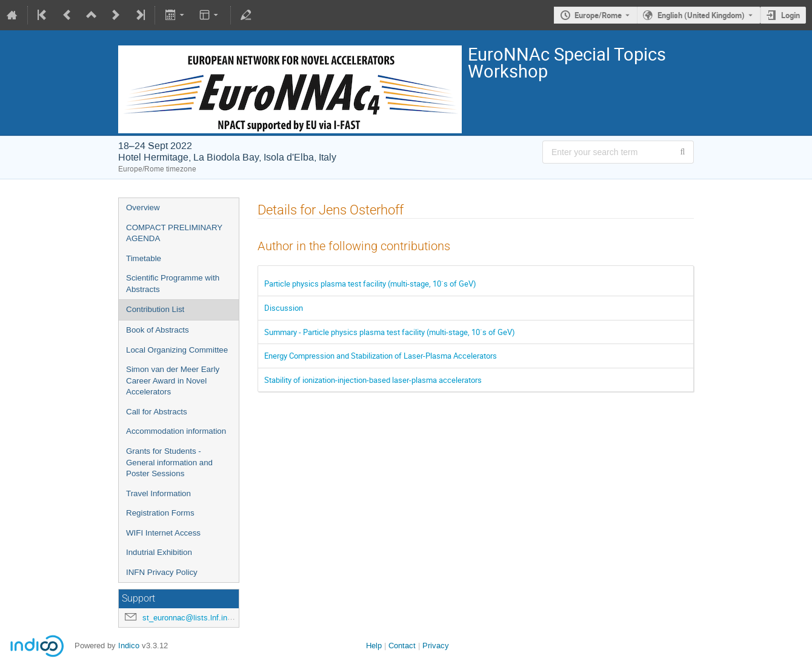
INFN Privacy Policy (162, 572)
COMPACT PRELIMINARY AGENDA (174, 233)
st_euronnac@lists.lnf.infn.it (191, 618)
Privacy (436, 646)
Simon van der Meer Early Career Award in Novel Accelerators (173, 380)
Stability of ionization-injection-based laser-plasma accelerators (373, 380)
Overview (143, 207)
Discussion (284, 308)
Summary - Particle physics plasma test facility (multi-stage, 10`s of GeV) (390, 332)
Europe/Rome (598, 15)
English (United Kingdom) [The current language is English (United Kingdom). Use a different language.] (701, 15)
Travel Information (158, 493)
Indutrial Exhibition (159, 552)
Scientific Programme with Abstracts (173, 284)
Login (790, 15)
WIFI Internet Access (163, 533)
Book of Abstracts (158, 330)
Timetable (144, 258)
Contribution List (155, 309)
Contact (402, 646)
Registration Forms (160, 513)
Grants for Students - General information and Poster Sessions (169, 462)
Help (374, 646)
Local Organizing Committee (177, 350)
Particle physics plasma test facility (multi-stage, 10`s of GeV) (370, 284)
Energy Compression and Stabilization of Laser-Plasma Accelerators (381, 356)
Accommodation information (176, 431)
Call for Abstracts (157, 412)
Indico (129, 646)
